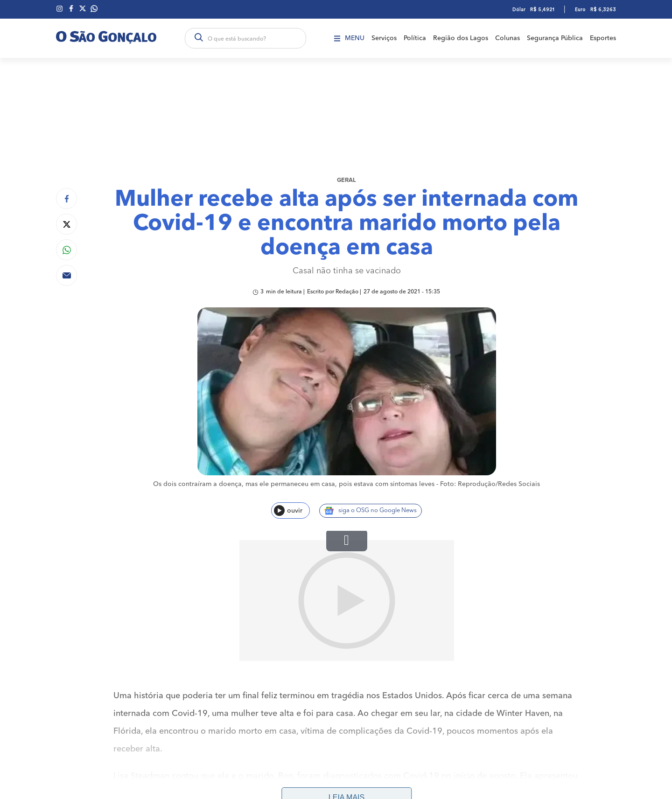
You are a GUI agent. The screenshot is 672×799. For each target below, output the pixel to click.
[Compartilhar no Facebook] (66, 198)
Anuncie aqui (584, 766)
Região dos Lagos (461, 38)
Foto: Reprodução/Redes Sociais (490, 484)
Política (415, 38)
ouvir (288, 511)
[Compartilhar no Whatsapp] (66, 250)
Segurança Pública (555, 38)
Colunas (507, 38)
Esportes (603, 38)
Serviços (384, 38)
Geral (346, 180)
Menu (349, 38)
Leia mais (346, 677)
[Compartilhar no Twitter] (66, 224)
